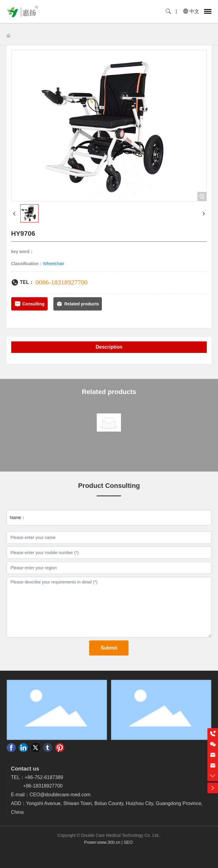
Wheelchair (54, 264)
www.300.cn (109, 842)
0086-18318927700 (62, 282)
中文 (191, 11)
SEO (129, 842)
